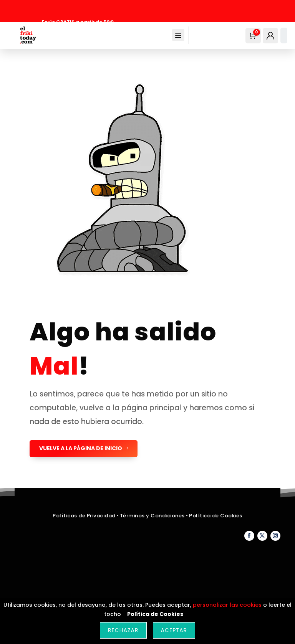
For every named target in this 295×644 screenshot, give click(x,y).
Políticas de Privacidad (84, 516)
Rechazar (123, 630)
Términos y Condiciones (153, 516)
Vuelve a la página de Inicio (81, 448)
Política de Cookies (216, 516)
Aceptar (174, 630)
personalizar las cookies (227, 605)
